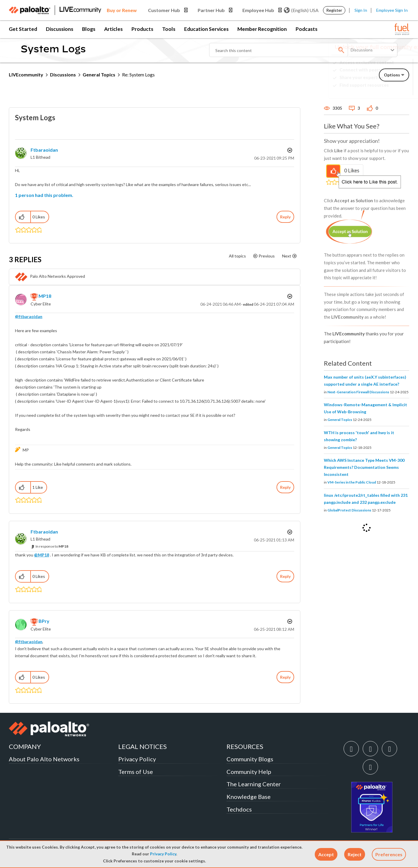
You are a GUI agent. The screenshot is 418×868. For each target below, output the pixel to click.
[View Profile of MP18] (45, 296)
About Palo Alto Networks (44, 759)
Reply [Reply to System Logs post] (285, 217)
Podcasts (307, 29)
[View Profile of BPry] (44, 621)
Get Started (23, 29)
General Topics (99, 75)
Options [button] (289, 150)
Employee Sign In (392, 10)
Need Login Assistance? (383, 90)
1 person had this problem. (44, 195)
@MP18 (42, 555)
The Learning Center (254, 784)
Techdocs (239, 809)
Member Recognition (262, 29)
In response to (52, 546)
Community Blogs (250, 759)
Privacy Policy (163, 854)
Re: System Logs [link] (138, 75)
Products (142, 29)
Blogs (89, 29)
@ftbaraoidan (29, 316)
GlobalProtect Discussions (349, 510)
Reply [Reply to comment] (285, 487)
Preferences (389, 854)
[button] (326, 854)
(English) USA (301, 10)
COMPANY (25, 746)
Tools (169, 29)
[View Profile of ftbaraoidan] (44, 150)
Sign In (361, 10)
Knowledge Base (249, 797)
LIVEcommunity (26, 75)
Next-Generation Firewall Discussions (358, 392)
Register (334, 10)
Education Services (206, 29)
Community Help (249, 772)
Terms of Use (136, 772)
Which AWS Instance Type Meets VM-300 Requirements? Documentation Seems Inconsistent (364, 467)
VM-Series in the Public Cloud (352, 482)
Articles (113, 29)
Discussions (60, 29)
